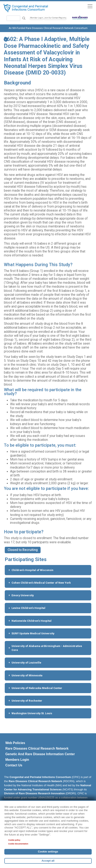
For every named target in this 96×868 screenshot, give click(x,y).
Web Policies (15, 743)
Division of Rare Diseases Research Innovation (35, 793)
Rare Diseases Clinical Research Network (37, 748)
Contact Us (14, 765)
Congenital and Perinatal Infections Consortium (40, 777)
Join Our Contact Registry (55, 18)
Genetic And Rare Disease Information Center (40, 754)
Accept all (48, 861)
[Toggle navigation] (90, 6)
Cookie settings (48, 852)
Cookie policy (14, 840)
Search (24, 18)
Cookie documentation (18, 844)
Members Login (17, 760)
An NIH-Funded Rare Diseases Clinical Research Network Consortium (48, 28)
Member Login (37, 18)
